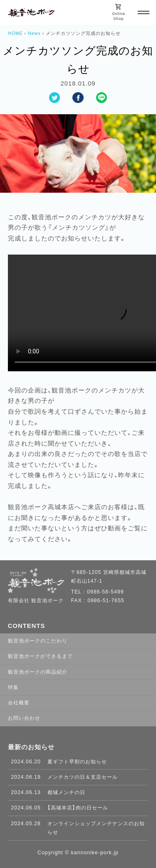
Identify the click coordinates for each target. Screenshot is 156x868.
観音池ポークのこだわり (38, 641)
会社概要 (19, 703)
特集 (13, 687)
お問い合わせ (24, 718)
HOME (15, 33)
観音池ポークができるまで (40, 656)
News (34, 33)
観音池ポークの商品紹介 (38, 672)
